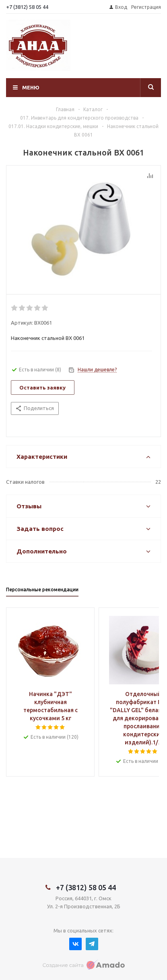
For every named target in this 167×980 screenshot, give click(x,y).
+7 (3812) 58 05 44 (27, 7)
